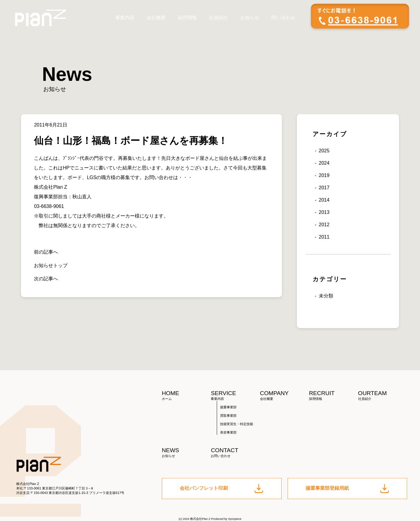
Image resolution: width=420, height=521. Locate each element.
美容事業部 (228, 432)
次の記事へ (46, 279)
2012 (324, 225)
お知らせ (250, 18)
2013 (324, 212)
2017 (324, 188)
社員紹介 (219, 18)
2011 (324, 237)
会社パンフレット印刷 (222, 489)
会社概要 (156, 18)
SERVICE (235, 396)
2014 (324, 200)
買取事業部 (228, 416)
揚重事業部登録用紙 (347, 489)
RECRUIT (333, 396)
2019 (324, 175)
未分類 (326, 296)
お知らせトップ (51, 265)
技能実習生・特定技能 (237, 424)
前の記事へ (46, 252)
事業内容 (125, 18)
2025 (324, 151)
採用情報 (187, 18)
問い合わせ (283, 18)
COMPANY (284, 396)
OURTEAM (383, 396)
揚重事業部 (228, 407)
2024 (324, 163)
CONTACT (235, 453)
